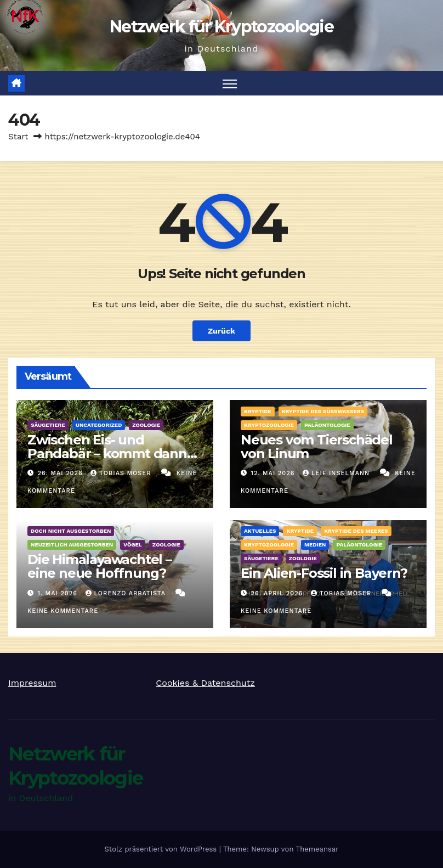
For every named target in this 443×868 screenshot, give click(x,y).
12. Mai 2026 (274, 473)
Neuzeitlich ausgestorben (72, 545)
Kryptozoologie (269, 425)
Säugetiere (48, 425)
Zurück (222, 331)
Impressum (32, 683)
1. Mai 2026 (59, 593)
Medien (315, 545)
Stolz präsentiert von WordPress (161, 849)
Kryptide (258, 411)
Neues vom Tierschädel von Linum (317, 447)
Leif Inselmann (337, 473)
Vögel (133, 545)
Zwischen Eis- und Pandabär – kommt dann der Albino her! (107, 453)
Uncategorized (99, 425)
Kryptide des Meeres (356, 531)
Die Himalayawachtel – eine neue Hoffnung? (100, 566)
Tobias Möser (122, 473)
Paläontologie (327, 425)
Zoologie (146, 425)
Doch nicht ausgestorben (71, 531)
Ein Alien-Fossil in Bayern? (324, 573)
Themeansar (317, 849)
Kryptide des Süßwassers (323, 411)
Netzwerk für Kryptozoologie (222, 27)
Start (18, 137)
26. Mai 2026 (62, 473)
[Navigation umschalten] (230, 83)
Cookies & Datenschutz (205, 683)
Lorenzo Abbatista (127, 593)
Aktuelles (260, 531)
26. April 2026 (278, 593)
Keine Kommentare (63, 611)
